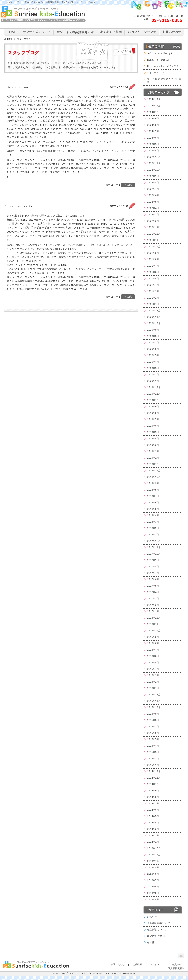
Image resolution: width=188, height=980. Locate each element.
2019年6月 (153, 426)
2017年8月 (153, 567)
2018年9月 (153, 484)
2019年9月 (153, 407)
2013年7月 (153, 880)
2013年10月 (154, 861)
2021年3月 (153, 291)
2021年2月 (153, 298)
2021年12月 (154, 234)
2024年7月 (153, 131)
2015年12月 (154, 695)
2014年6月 (153, 810)
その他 (151, 942)
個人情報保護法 (176, 968)
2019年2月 (153, 451)
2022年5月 (153, 202)
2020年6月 (153, 349)
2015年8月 (153, 720)
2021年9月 (153, 253)
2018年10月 (154, 477)
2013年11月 (154, 855)
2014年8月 (153, 797)
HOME (10, 39)
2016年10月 (154, 631)
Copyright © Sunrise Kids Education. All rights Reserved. (94, 974)
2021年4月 (153, 285)
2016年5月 (153, 663)
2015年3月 (153, 752)
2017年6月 (153, 580)
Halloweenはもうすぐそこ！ (163, 66)
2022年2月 (153, 221)
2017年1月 (153, 612)
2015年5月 (153, 740)
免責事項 (177, 965)
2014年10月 (154, 784)
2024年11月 (154, 106)
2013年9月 (153, 868)
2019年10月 (154, 400)
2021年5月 (153, 279)
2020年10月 (154, 323)
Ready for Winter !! (161, 60)
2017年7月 (153, 573)
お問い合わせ (118, 965)
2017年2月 (153, 605)
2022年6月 (153, 195)
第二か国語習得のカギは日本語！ (164, 81)
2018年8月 (153, 490)
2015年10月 (154, 708)
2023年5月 (153, 144)
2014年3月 (153, 829)
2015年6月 (153, 733)
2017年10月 (154, 554)
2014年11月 (154, 778)
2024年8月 (153, 125)
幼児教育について (157, 936)
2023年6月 (153, 138)
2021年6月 (153, 272)
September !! (156, 73)
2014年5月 (153, 816)
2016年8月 (153, 644)
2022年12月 (154, 157)
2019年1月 (153, 458)
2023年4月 (153, 151)
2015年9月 (153, 714)
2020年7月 (153, 343)
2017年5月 (153, 586)
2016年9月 (153, 637)
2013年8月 (153, 874)
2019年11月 (154, 394)
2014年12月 (154, 772)
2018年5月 (153, 509)
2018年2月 (153, 528)
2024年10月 (154, 112)
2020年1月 (153, 381)
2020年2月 (153, 375)
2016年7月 (153, 650)
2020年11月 (154, 317)
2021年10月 (154, 247)
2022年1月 (153, 227)
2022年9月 (153, 176)
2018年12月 (154, 464)
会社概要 (137, 965)
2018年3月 (153, 522)
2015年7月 (153, 727)
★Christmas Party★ (160, 53)
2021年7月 (153, 266)
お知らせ (152, 917)
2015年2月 (153, 759)
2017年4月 (153, 592)
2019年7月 (153, 419)
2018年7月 (153, 496)
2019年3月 (153, 445)
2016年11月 (154, 624)
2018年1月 (153, 535)
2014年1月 (153, 842)
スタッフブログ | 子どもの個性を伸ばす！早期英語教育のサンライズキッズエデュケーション (50, 2)
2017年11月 (154, 548)
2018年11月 (154, 471)
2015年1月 (153, 765)
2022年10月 (154, 170)
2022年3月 (153, 215)
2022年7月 (153, 189)
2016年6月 (153, 656)
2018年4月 (153, 516)
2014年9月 (153, 791)
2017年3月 (153, 599)
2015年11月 (154, 701)
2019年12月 (154, 387)
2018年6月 (153, 503)
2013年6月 (153, 887)
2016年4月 (153, 669)
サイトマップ (157, 965)
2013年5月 (153, 893)
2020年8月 (153, 336)
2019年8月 (153, 413)
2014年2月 (153, 836)
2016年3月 (153, 676)
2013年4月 (153, 900)
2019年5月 (153, 432)
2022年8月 (153, 183)
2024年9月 (153, 119)
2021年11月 (154, 240)
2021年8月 (153, 259)
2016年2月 (153, 682)
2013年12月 (154, 848)
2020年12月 (154, 311)
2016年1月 (153, 688)
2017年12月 (154, 541)
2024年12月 (154, 99)
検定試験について (157, 930)
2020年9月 (153, 330)
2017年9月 (153, 560)
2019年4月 (153, 439)
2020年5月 (153, 355)
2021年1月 (153, 304)
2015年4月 (153, 746)
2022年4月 (153, 208)
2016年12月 (154, 618)
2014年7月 (153, 804)
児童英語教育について (159, 923)
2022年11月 (154, 163)
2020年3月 (153, 368)
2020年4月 (153, 362)
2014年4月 (153, 823)
